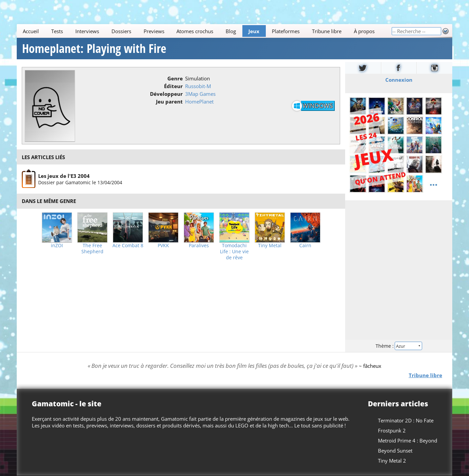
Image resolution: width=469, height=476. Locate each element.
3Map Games (200, 94)
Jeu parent (169, 101)
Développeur (166, 94)
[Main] (204, 31)
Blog (231, 31)
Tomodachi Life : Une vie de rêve (234, 252)
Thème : (399, 346)
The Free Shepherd (92, 249)
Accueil (31, 31)
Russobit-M (198, 86)
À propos (364, 31)
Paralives (199, 246)
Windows (318, 106)
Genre (175, 78)
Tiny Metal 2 (392, 461)
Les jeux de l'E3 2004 (64, 176)
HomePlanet (199, 101)
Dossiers (121, 31)
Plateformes (286, 31)
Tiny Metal (270, 246)
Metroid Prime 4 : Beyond (408, 440)
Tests (57, 31)
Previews (154, 31)
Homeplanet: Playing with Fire (94, 49)
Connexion (399, 80)
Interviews (87, 31)
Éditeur (173, 86)
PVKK (163, 246)
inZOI (57, 246)
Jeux (254, 31)
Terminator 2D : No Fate (406, 420)
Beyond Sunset (395, 451)
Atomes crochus (195, 31)
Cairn (305, 246)
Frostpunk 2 (392, 430)
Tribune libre (327, 31)
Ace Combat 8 (128, 246)
